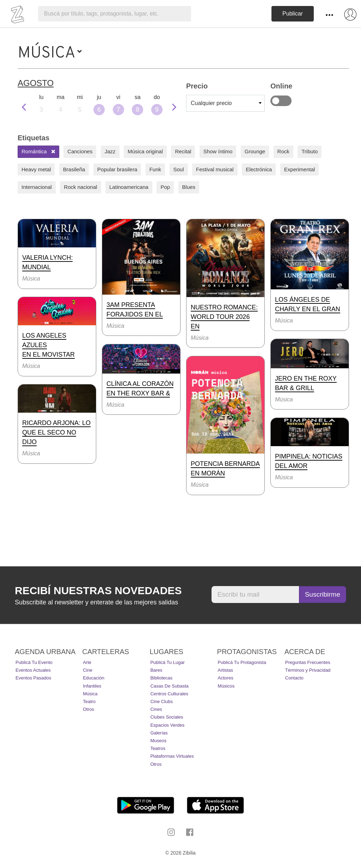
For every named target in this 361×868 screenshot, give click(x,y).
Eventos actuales (33, 670)
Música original (145, 151)
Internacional (37, 187)
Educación (94, 678)
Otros (88, 709)
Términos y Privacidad (308, 670)
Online (281, 101)
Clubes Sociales (167, 717)
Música (90, 694)
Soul (179, 169)
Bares (156, 670)
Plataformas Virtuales (172, 756)
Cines (156, 709)
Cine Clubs (161, 701)
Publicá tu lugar (167, 662)
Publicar (293, 14)
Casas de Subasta (169, 686)
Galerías (159, 733)
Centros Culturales (169, 694)
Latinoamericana (129, 187)
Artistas (225, 670)
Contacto (294, 678)
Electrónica (259, 169)
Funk (155, 169)
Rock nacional (80, 187)
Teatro (89, 701)
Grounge (255, 151)
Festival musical (215, 169)
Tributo (310, 151)
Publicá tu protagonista (242, 662)
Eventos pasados (33, 678)
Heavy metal (36, 169)
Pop (165, 187)
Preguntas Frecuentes (308, 662)
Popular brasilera (117, 169)
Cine (88, 670)
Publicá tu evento (34, 662)
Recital (183, 151)
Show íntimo (218, 151)
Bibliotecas (161, 678)
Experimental (300, 169)
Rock (283, 151)
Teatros (158, 748)
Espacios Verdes (167, 725)
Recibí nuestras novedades (98, 590)
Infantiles (92, 686)
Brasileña (74, 169)
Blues (189, 187)
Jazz (110, 151)
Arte (87, 662)
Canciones (80, 151)
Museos (158, 741)
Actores (226, 678)
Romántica (38, 151)
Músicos (226, 686)
